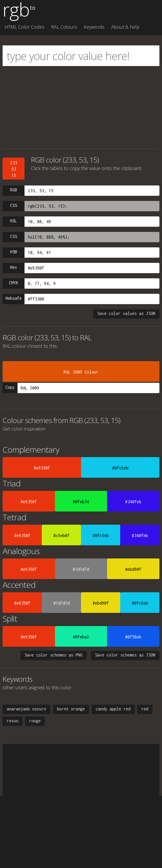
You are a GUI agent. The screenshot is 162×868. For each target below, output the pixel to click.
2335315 (14, 169)
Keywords (94, 27)
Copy (10, 387)
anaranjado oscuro (26, 709)
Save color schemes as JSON (125, 655)
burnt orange (71, 709)
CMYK (14, 283)
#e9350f (42, 468)
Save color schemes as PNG (54, 655)
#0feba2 (81, 637)
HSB (14, 252)
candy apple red (113, 709)
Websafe (14, 298)
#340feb (133, 502)
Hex (14, 267)
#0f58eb (133, 637)
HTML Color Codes (25, 27)
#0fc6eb (120, 468)
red (145, 709)
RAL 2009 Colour (81, 372)
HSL (14, 221)
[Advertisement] (81, 107)
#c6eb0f (62, 536)
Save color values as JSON (126, 313)
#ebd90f (133, 569)
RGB (14, 190)
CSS (14, 205)
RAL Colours (64, 27)
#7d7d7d (81, 569)
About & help (125, 27)
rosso (13, 721)
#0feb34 (81, 502)
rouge (35, 721)
